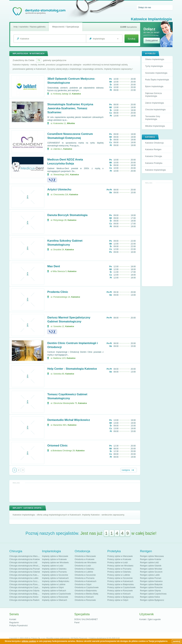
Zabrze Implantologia (154, 103)
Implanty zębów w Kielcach (54, 591)
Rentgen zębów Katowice (151, 581)
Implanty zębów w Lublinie (54, 584)
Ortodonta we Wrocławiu (86, 563)
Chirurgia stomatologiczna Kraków (24, 559)
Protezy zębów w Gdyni (118, 600)
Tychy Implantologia (154, 66)
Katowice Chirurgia (154, 156)
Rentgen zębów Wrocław (151, 569)
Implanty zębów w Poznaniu (54, 572)
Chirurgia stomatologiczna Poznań (25, 569)
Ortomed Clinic (57, 446)
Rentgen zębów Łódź (149, 563)
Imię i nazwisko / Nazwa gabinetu (29, 27)
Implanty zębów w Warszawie (55, 556)
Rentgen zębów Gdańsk (151, 566)
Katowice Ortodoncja (154, 143)
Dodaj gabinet (152, 41)
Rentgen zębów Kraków (151, 559)
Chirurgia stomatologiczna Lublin (24, 578)
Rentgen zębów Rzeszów (151, 587)
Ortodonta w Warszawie (85, 556)
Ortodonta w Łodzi (83, 566)
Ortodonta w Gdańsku (84, 569)
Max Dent (54, 266)
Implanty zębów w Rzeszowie (55, 597)
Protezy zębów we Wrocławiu (120, 566)
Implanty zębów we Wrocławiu (55, 563)
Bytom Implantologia (154, 86)
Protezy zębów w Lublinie (119, 575)
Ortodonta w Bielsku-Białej (86, 594)
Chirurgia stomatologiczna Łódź (23, 563)
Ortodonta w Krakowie (84, 559)
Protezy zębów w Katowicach (120, 581)
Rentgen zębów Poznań (151, 578)
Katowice (77, 94)
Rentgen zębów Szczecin (151, 572)
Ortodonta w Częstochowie (87, 587)
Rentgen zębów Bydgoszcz (152, 600)
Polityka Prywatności (18, 626)
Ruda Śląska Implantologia (157, 80)
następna (126, 470)
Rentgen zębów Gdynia (150, 591)
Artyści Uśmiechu (59, 189)
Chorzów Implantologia (155, 110)
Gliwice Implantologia (155, 59)
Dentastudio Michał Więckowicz (69, 420)
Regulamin (14, 623)
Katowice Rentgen (153, 149)
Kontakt (13, 619)
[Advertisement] (157, 235)
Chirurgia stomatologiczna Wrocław (25, 566)
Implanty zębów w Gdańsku (54, 569)
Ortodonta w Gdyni (83, 584)
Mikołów (71, 123)
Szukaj (131, 39)
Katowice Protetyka (154, 163)
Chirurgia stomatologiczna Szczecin (25, 581)
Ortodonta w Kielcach (84, 597)
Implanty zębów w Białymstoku (56, 581)
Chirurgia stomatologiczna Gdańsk (25, 572)
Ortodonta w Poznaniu (85, 578)
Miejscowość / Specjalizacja (65, 27)
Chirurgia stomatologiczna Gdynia (24, 591)
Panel (77, 623)
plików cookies (29, 641)
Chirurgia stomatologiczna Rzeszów (25, 584)
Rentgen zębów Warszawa (152, 556)
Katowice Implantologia (155, 170)
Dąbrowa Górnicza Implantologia (153, 95)
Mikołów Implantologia (155, 126)
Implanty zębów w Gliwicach (54, 600)
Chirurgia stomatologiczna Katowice (25, 575)
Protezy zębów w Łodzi (118, 563)
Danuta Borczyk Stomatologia (67, 215)
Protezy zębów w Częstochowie (121, 587)
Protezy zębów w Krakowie (119, 559)
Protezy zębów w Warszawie (120, 556)
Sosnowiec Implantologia (156, 73)
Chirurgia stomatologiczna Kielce (24, 597)
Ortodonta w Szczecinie (85, 575)
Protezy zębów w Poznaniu (119, 569)
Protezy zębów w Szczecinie (120, 578)
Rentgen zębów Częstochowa (153, 594)
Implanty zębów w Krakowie (54, 559)
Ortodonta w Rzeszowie (85, 600)
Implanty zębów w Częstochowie (56, 594)
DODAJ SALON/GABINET (86, 619)
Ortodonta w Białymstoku (86, 591)
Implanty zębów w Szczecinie (55, 575)
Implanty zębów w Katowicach (55, 578)
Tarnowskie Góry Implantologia (153, 118)
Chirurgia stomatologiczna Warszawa (26, 556)
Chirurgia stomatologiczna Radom (24, 600)
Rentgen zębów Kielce (150, 597)
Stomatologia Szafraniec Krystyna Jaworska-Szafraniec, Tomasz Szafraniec (70, 108)
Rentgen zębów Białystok (151, 584)
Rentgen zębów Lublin (150, 575)
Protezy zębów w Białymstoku (121, 584)
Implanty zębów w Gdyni (53, 587)
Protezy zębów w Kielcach (119, 594)
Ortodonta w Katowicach (85, 581)
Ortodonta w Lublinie (84, 572)
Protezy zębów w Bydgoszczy (120, 597)
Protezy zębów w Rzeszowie (120, 591)
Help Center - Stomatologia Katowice (72, 369)
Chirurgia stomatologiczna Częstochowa (27, 587)
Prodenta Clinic (58, 292)
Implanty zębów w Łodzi (53, 566)
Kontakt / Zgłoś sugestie (150, 619)
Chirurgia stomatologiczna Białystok (25, 594)
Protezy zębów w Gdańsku (119, 572)
